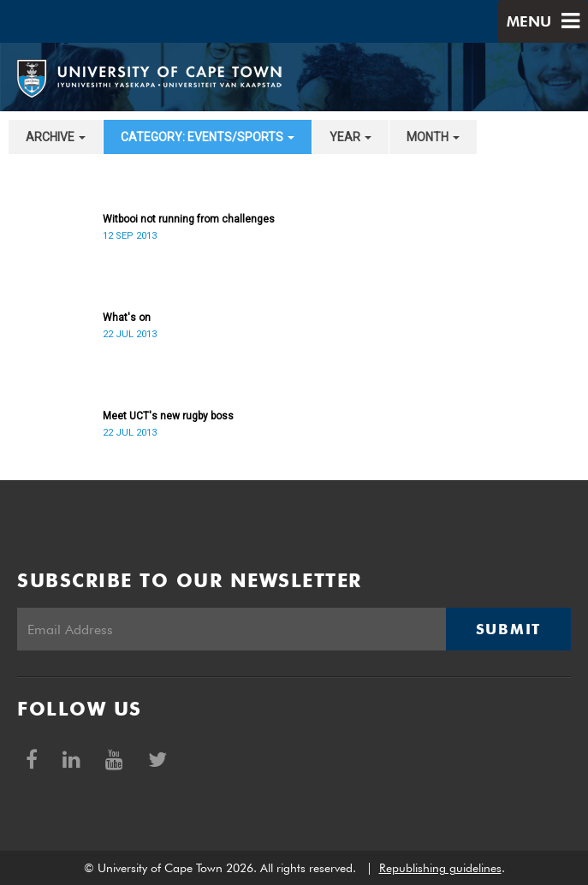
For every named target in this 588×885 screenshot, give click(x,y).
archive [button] (56, 137)
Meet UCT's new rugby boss (168, 416)
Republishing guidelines (440, 868)
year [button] (350, 137)
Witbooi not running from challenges (189, 219)
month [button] (433, 137)
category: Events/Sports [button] (208, 137)
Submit (508, 629)
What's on (127, 318)
